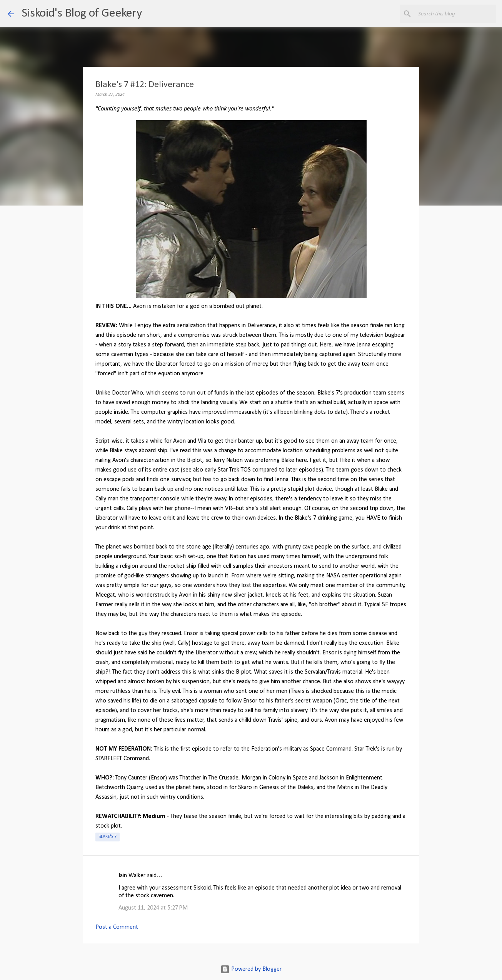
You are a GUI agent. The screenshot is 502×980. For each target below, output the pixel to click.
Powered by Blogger (251, 969)
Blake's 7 (108, 837)
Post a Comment (117, 927)
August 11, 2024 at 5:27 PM (153, 908)
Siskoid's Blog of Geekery (82, 13)
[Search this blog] (455, 14)
